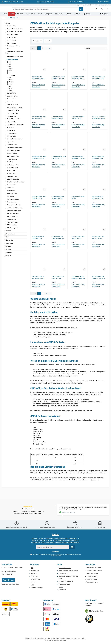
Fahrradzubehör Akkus (13, 121)
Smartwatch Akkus (12, 195)
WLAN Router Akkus (12, 233)
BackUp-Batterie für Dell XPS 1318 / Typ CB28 (98, 248)
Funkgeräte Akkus (12, 127)
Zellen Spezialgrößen (12, 238)
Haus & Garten (10, 244)
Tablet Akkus (10, 207)
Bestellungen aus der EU (66, 581)
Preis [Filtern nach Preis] (48, 51)
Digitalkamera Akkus (12, 107)
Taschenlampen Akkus (13, 210)
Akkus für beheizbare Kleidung (15, 39)
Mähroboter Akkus (12, 155)
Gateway (11, 84)
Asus (10, 75)
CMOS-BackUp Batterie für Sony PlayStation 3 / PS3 (98, 88)
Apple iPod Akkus (11, 48)
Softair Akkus (10, 198)
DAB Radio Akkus (11, 104)
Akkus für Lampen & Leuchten (15, 42)
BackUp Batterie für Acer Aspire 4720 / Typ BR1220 (98, 288)
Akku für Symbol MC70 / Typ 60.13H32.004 (58, 288)
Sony (10, 97)
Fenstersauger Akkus (12, 124)
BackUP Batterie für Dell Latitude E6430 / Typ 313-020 (78, 88)
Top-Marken (9, 263)
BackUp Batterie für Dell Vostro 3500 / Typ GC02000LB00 (78, 248)
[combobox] (64, 13)
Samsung (11, 95)
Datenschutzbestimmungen (46, 554)
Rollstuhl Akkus (11, 184)
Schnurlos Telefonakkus (13, 190)
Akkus (8, 34)
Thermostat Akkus (12, 213)
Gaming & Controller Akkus (14, 130)
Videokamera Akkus (12, 227)
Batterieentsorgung (64, 584)
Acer (10, 73)
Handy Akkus (10, 138)
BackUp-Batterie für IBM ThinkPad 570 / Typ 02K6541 (78, 128)
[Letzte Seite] (50, 59)
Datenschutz (35, 576)
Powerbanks (10, 173)
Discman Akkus (11, 109)
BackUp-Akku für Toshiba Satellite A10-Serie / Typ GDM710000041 (58, 88)
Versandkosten (63, 574)
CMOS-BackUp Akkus (13, 70)
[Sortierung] (96, 59)
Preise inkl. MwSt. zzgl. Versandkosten (38, 96)
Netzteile (9, 257)
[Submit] (72, 547)
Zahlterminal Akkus (12, 236)
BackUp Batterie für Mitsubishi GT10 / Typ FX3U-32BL (39, 88)
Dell (10, 77)
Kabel (8, 248)
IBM (10, 88)
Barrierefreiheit (35, 579)
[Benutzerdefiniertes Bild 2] (89, 619)
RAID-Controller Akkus (13, 175)
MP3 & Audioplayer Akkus (13, 161)
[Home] (5, 24)
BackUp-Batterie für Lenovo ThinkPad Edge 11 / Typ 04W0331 (39, 168)
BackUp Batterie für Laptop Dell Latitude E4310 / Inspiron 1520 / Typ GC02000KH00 (39, 128)
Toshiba (10, 101)
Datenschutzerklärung (14, 584)
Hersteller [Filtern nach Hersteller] (38, 51)
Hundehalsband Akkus (13, 144)
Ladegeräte (9, 251)
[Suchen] (99, 13)
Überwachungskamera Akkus (14, 218)
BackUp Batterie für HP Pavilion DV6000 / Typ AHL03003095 (58, 128)
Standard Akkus (11, 201)
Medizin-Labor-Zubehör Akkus (15, 158)
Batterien (9, 241)
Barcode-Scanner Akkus (13, 57)
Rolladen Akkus (11, 181)
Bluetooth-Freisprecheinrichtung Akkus (14, 63)
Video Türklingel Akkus (13, 224)
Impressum (34, 574)
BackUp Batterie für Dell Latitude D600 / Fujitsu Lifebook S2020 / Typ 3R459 (99, 168)
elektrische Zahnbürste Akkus (15, 118)
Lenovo (10, 90)
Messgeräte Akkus (12, 164)
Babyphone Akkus (11, 54)
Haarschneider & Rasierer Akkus (15, 135)
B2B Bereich (62, 590)
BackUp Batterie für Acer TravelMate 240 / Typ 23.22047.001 (58, 208)
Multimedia (9, 254)
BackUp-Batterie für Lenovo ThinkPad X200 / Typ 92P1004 (39, 208)
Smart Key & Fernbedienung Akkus (16, 193)
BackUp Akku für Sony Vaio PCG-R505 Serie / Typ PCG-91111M (99, 128)
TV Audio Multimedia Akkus (14, 216)
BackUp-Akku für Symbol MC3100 (78, 208)
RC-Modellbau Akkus (12, 178)
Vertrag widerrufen (8, 580)
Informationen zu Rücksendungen (68, 571)
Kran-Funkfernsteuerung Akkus (15, 150)
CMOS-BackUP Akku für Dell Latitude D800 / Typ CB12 (38, 288)
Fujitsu (10, 81)
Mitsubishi (11, 92)
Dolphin (10, 79)
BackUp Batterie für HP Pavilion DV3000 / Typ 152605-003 (97, 208)
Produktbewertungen (37, 588)
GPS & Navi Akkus (11, 132)
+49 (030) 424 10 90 (9, 571)
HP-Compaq (12, 86)
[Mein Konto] (10, 20)
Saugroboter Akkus (12, 187)
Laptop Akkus (10, 152)
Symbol (10, 99)
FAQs (32, 585)
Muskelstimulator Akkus (13, 167)
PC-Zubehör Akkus (12, 170)
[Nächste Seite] (46, 59)
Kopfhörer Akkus (11, 147)
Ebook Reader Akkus (12, 115)
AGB (70, 554)
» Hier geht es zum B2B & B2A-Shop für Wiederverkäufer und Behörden (92, 5)
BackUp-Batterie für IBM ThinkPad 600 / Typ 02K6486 (38, 248)
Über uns (34, 582)
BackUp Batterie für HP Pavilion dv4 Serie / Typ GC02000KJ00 (58, 248)
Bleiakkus (9, 59)
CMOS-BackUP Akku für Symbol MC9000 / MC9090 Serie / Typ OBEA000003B (78, 288)
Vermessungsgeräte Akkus (14, 221)
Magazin (9, 266)
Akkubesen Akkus (12, 37)
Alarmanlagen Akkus (12, 45)
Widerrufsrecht (35, 571)
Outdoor (8, 260)
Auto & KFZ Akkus (12, 51)
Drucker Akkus (11, 112)
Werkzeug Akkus (11, 230)
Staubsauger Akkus (12, 204)
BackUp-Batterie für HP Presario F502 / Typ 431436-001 (79, 168)
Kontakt (61, 587)
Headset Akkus (11, 141)
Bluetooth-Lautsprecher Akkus (15, 67)
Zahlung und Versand (65, 568)
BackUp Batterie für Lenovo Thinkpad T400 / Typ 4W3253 (59, 168)
